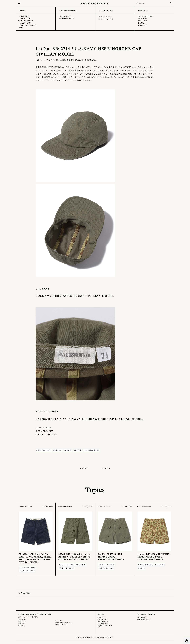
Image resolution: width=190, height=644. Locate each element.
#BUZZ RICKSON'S (44, 450)
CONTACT (22, 626)
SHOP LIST (22, 622)
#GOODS (68, 450)
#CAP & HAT (78, 450)
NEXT (105, 468)
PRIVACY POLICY (61, 625)
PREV (85, 468)
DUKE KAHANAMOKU (105, 625)
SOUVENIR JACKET (144, 620)
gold (99, 627)
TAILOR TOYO (102, 623)
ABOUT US (22, 620)
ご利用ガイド (60, 620)
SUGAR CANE (102, 620)
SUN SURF (101, 618)
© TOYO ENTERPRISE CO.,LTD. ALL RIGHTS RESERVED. (95, 637)
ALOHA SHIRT (142, 618)
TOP (187, 642)
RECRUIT (22, 624)
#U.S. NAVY (58, 450)
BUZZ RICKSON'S (95, 3)
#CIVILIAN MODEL (92, 450)
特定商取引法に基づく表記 (64, 622)
